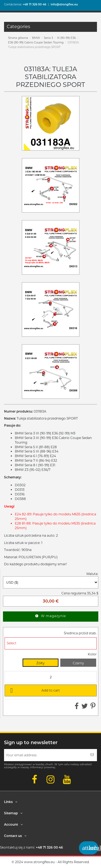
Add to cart (34, 690)
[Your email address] (46, 755)
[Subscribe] (92, 755)
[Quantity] (51, 677)
